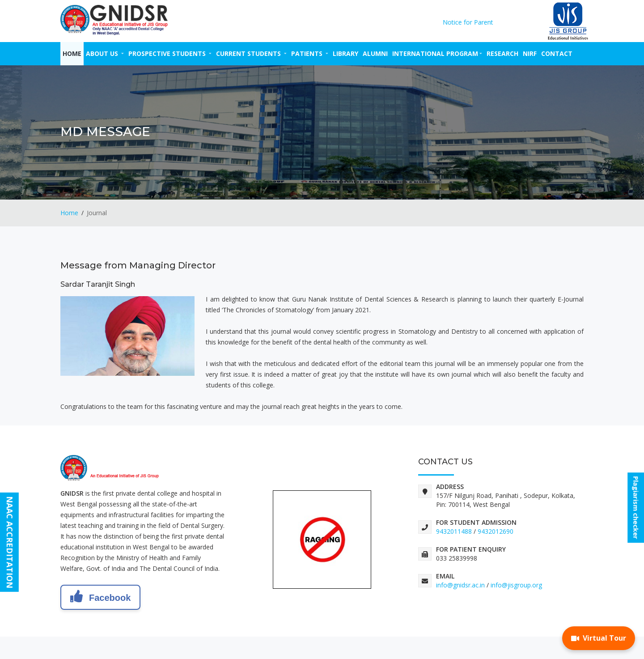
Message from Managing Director (138, 265)
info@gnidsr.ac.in (460, 585)
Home (72, 53)
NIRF (530, 53)
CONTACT (557, 53)
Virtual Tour (599, 638)
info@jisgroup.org (516, 585)
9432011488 (454, 531)
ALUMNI (375, 53)
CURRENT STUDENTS (251, 53)
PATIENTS (310, 53)
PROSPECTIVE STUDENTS (170, 53)
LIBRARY (345, 53)
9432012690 (496, 531)
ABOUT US (105, 53)
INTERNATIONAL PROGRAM (437, 53)
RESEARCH (502, 53)
